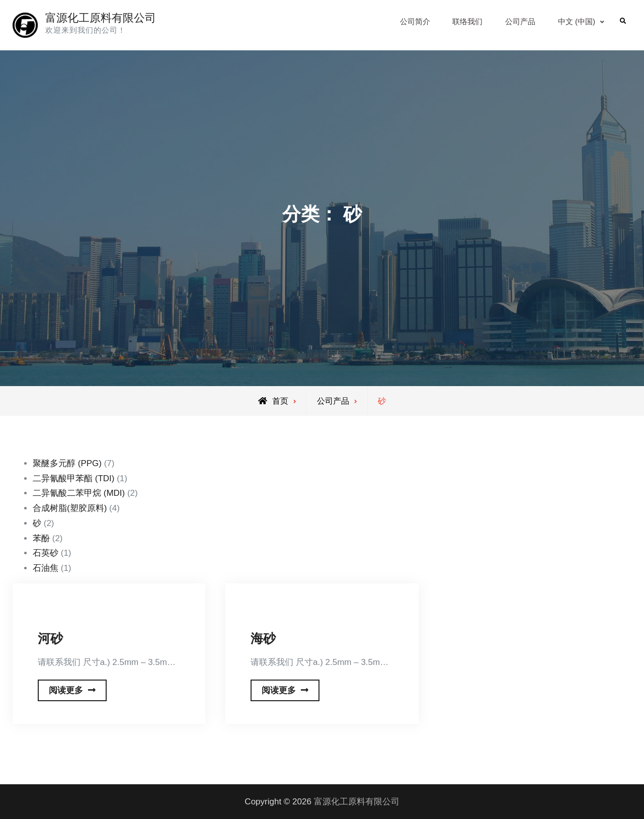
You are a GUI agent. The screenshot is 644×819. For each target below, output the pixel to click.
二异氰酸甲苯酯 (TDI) (73, 478)
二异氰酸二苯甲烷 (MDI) (79, 493)
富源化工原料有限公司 (101, 18)
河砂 (50, 638)
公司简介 (415, 21)
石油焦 (46, 568)
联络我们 (467, 21)
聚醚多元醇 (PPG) (67, 463)
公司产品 (520, 21)
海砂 (263, 638)
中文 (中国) (577, 21)
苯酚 (41, 538)
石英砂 (46, 553)
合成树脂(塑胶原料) (70, 508)
